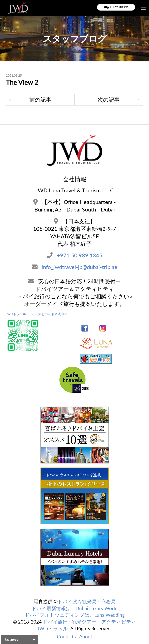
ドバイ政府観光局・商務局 (87, 601)
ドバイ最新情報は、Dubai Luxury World (75, 608)
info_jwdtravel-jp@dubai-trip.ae (80, 267)
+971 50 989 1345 (80, 255)
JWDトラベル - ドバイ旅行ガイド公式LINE (37, 314)
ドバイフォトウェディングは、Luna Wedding (75, 615)
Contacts (66, 636)
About (86, 636)
